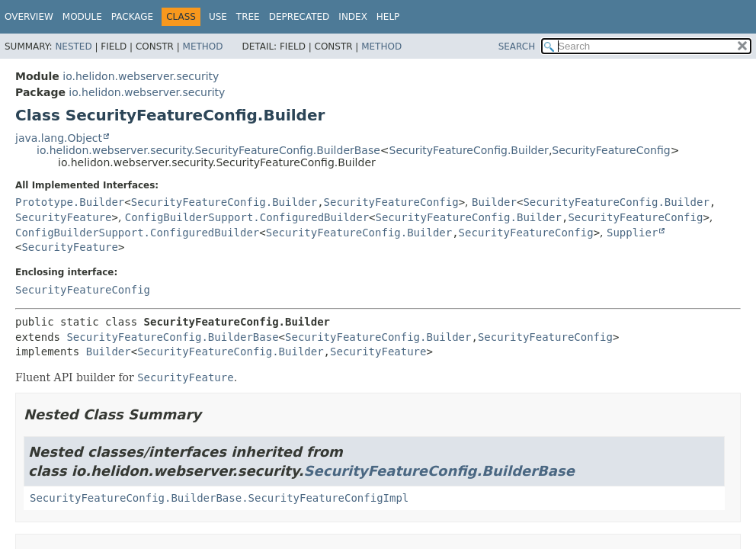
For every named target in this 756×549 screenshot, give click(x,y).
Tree (248, 17)
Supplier (632, 233)
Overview (29, 17)
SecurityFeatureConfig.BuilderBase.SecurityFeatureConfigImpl (219, 498)
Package (132, 17)
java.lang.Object (59, 138)
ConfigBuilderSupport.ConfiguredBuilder (247, 217)
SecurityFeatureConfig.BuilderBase (172, 337)
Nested (73, 47)
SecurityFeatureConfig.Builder (469, 150)
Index (353, 17)
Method (203, 47)
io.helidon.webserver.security (141, 76)
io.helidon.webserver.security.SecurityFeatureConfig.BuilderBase (208, 150)
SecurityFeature (63, 217)
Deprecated (300, 17)
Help (388, 17)
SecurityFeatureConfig (611, 150)
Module (82, 17)
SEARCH (517, 47)
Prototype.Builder (70, 202)
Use (218, 17)
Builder (494, 202)
